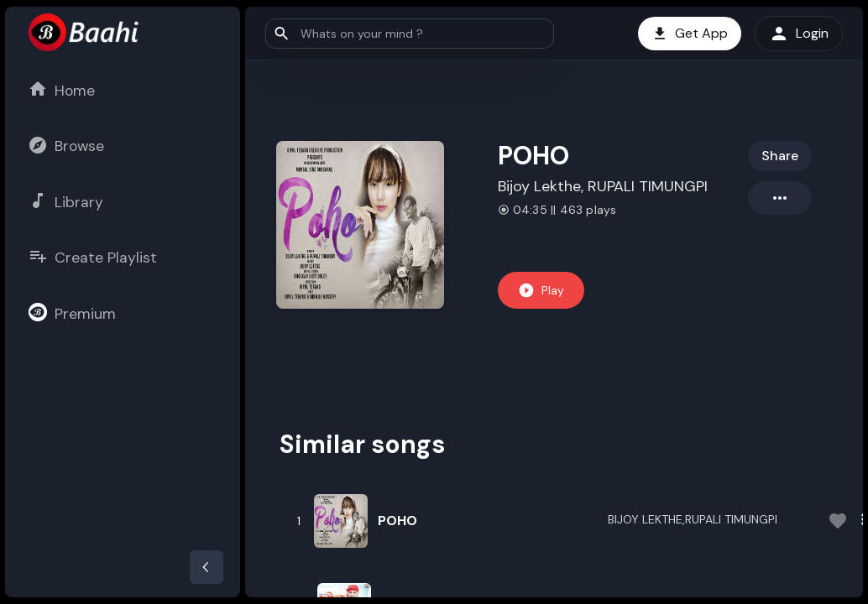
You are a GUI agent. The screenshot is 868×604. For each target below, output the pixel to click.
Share (780, 156)
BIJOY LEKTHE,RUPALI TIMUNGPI (693, 519)
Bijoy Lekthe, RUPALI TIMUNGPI (603, 186)
